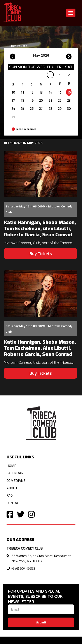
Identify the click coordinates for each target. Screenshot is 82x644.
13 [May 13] (41, 92)
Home (11, 466)
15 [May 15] (60, 92)
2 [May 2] (69, 75)
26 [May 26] (32, 109)
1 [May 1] (60, 75)
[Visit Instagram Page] (31, 514)
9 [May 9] (69, 83)
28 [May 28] (50, 109)
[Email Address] (41, 609)
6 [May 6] (41, 84)
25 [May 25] (22, 109)
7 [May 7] (50, 84)
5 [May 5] (32, 84)
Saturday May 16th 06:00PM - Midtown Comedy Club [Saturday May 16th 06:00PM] (39, 209)
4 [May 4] (22, 84)
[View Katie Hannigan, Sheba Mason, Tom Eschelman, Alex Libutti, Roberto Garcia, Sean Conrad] (41, 174)
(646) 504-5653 (23, 568)
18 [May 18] (22, 100)
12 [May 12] (32, 92)
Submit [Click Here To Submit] (41, 622)
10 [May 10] (13, 92)
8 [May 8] (60, 83)
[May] (50, 76)
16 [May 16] (69, 92)
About (12, 488)
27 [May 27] (41, 109)
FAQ (10, 495)
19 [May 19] (32, 100)
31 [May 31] (13, 117)
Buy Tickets (41, 253)
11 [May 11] (22, 92)
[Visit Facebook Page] (10, 514)
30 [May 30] (69, 109)
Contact (14, 503)
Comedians (16, 480)
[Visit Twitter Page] (21, 514)
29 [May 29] (60, 109)
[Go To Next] (69, 56)
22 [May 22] (60, 100)
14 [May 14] (50, 92)
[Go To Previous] (13, 56)
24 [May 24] (13, 109)
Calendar (15, 473)
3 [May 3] (13, 84)
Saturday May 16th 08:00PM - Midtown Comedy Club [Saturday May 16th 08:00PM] (39, 329)
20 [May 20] (41, 100)
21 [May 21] (50, 100)
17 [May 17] (13, 100)
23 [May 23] (69, 100)
